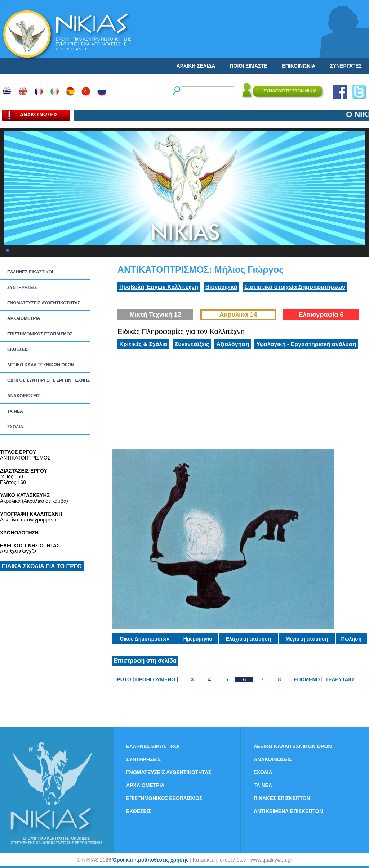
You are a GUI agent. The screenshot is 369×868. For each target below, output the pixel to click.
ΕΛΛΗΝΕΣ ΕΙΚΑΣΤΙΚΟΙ (30, 272)
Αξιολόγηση (233, 344)
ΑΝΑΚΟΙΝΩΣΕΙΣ (24, 396)
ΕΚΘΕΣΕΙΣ (18, 349)
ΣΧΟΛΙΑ (15, 427)
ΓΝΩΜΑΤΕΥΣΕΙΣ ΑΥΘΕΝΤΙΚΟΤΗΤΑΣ (44, 303)
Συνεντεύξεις (192, 344)
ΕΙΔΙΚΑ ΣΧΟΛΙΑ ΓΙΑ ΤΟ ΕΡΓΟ (42, 566)
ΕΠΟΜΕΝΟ (307, 679)
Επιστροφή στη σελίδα (145, 661)
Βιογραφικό (221, 287)
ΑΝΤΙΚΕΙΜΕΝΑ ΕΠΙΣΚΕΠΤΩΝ (288, 811)
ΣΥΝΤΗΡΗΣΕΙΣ (22, 288)
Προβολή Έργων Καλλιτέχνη (159, 287)
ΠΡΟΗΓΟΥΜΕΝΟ (155, 679)
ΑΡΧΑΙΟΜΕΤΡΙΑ (24, 318)
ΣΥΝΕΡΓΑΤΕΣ (346, 66)
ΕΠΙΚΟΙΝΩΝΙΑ (299, 66)
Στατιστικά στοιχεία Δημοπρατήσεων (295, 287)
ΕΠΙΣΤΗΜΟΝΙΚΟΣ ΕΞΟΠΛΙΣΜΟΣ (40, 334)
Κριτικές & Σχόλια (143, 344)
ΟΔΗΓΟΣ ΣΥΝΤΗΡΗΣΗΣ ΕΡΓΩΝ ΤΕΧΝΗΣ (48, 380)
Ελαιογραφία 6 (321, 315)
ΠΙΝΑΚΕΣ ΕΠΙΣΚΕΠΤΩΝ (282, 798)
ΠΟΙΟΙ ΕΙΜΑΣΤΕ (248, 66)
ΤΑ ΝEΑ (15, 411)
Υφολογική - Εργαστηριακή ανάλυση (306, 344)
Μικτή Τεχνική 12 (155, 315)
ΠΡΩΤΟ (122, 679)
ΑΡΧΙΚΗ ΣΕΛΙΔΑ (196, 66)
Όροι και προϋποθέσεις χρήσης (150, 860)
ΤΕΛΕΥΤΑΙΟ (339, 679)
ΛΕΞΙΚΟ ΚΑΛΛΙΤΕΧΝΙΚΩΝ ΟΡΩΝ (41, 365)
